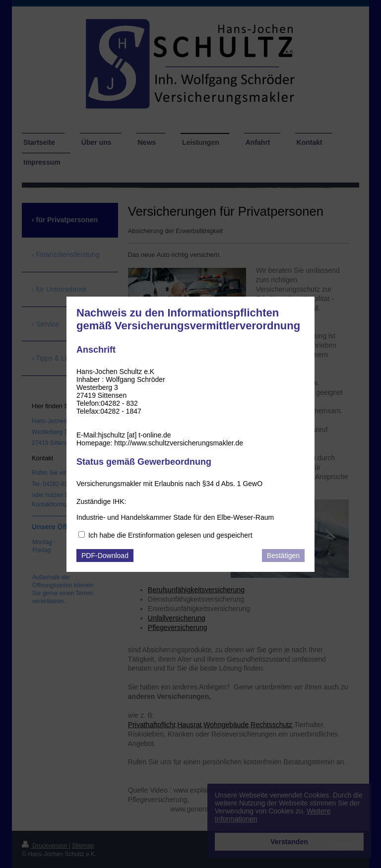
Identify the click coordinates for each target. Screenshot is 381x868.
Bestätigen (283, 556)
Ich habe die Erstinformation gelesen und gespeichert (170, 535)
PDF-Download (105, 556)
